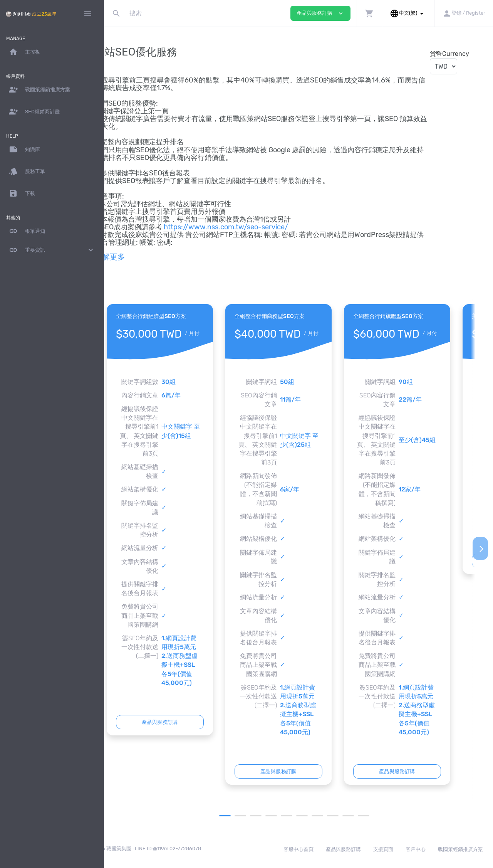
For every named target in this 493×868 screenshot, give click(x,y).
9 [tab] (359, 816)
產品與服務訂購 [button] (320, 13)
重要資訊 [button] (52, 250)
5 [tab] (297, 816)
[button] (369, 13)
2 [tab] (251, 816)
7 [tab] (328, 816)
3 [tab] (266, 816)
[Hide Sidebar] (88, 13)
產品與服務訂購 (180, 722)
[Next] (480, 548)
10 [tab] (374, 816)
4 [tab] (282, 816)
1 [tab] (235, 816)
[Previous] (117, 548)
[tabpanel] (180, 520)
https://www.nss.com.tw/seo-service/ (246, 227)
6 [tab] (312, 816)
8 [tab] (343, 816)
